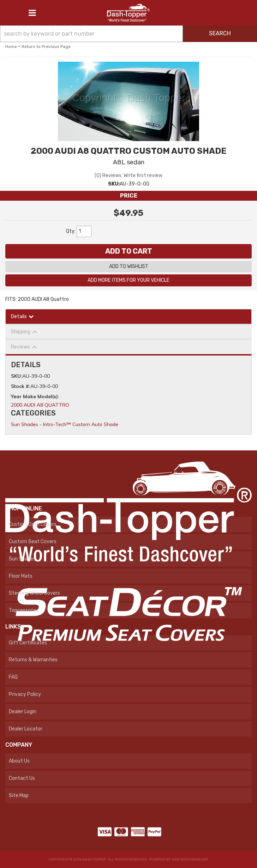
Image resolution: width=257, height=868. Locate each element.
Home (11, 47)
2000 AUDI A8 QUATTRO (40, 405)
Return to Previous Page (46, 47)
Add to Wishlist (129, 266)
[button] (128, 34)
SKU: (114, 184)
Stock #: (21, 386)
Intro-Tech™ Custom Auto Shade (81, 424)
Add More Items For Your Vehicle (128, 280)
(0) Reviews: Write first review (128, 175)
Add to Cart (129, 251)
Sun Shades (25, 424)
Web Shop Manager (190, 860)
